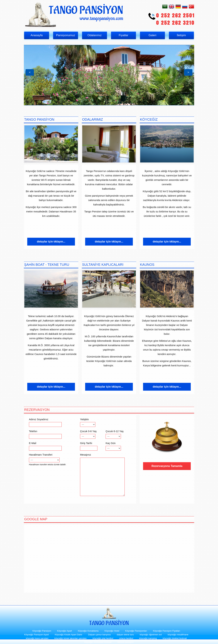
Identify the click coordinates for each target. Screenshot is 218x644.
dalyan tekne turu (125, 635)
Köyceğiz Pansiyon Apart (37, 635)
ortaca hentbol (126, 638)
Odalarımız (94, 35)
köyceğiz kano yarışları (37, 638)
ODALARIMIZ (92, 119)
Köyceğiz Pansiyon (42, 631)
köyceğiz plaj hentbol (103, 638)
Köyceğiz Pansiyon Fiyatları (167, 631)
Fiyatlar (123, 35)
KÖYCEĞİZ (149, 119)
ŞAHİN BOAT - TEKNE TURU (47, 265)
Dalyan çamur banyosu (100, 635)
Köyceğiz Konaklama (88, 631)
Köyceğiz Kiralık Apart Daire (68, 635)
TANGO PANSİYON (39, 119)
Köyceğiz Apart (64, 631)
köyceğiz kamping (148, 638)
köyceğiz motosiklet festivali (98, 642)
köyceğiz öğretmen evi (151, 635)
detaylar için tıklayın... (51, 242)
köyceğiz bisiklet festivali (175, 638)
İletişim (181, 35)
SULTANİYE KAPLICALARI (103, 265)
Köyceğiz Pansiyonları (136, 631)
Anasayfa (37, 35)
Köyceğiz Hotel (112, 631)
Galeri (152, 35)
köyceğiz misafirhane (178, 635)
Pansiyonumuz (66, 35)
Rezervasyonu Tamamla (167, 466)
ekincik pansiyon (126, 642)
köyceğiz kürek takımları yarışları (71, 638)
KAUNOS (147, 265)
